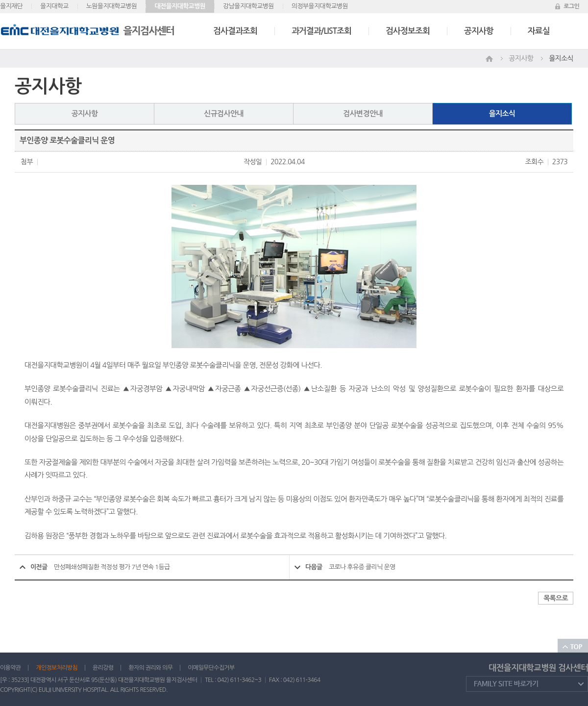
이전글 (39, 567)
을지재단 (11, 6)
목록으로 (556, 598)
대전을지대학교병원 (180, 6)
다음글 (314, 567)
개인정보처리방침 (57, 668)
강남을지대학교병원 (248, 6)
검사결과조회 (235, 31)
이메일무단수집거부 (211, 668)
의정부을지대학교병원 (320, 6)
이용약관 (10, 668)
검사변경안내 (363, 113)
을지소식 (502, 113)
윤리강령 (103, 668)
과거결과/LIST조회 (321, 31)
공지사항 (479, 31)
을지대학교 (54, 6)
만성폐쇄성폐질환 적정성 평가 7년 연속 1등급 (112, 567)
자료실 (539, 31)
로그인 (571, 6)
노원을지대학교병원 (112, 6)
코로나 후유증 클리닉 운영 (362, 567)
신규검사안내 (223, 113)
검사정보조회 (408, 31)
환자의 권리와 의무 (150, 668)
